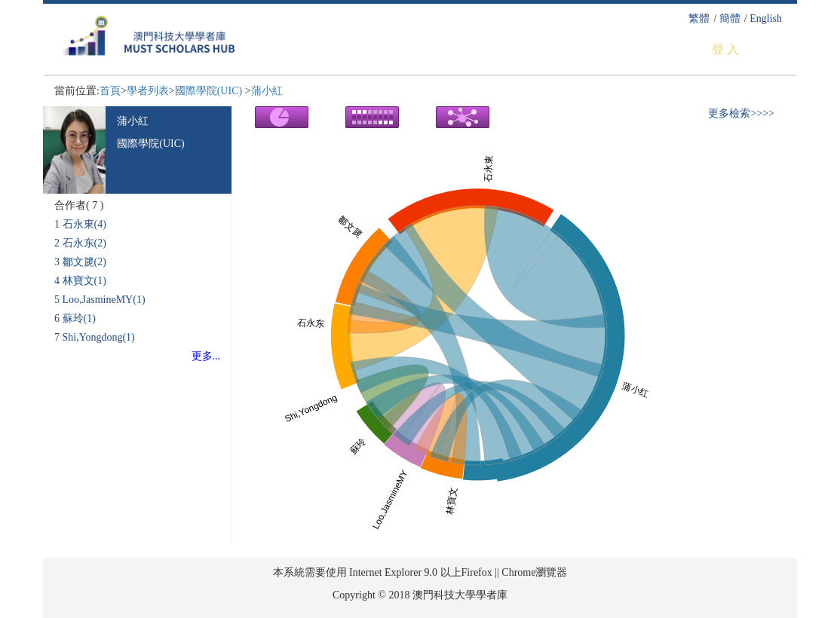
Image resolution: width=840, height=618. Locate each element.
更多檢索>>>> (741, 113)
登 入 (725, 49)
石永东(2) (84, 243)
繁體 (699, 18)
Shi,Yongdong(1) (99, 337)
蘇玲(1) (79, 318)
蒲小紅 (267, 91)
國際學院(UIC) (210, 91)
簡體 (730, 18)
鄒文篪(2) (84, 262)
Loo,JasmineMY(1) (104, 300)
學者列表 (148, 91)
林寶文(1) (84, 281)
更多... (206, 356)
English (766, 18)
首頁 (110, 91)
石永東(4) (84, 224)
